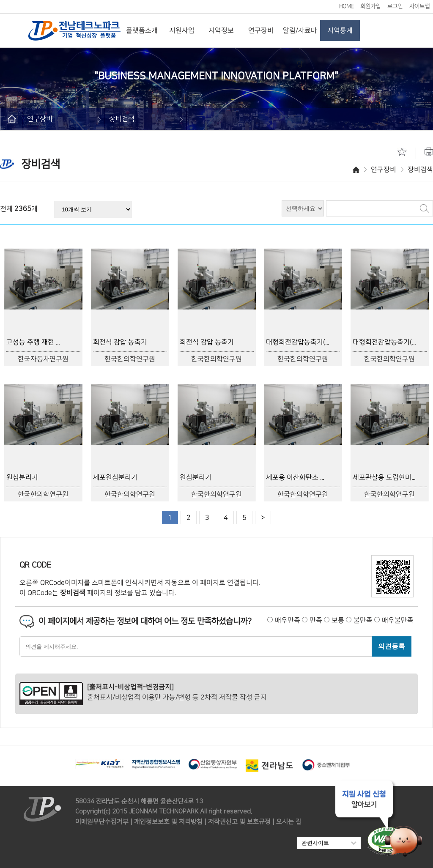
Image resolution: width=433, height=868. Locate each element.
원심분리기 (22, 477)
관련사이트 (329, 843)
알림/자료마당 (300, 37)
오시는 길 (289, 822)
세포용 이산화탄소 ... (295, 477)
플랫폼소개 (142, 30)
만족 (316, 620)
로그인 (395, 6)
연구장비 (261, 30)
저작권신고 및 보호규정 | (241, 822)
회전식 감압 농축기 (120, 342)
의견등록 (392, 646)
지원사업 (182, 30)
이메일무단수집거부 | (104, 822)
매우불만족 (398, 620)
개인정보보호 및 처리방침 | (170, 822)
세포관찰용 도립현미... (384, 477)
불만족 (363, 620)
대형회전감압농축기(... (297, 342)
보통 (338, 620)
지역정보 (221, 30)
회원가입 (370, 6)
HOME (346, 6)
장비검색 (122, 119)
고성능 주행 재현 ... (33, 342)
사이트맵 (419, 6)
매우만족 (288, 620)
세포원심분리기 (115, 477)
